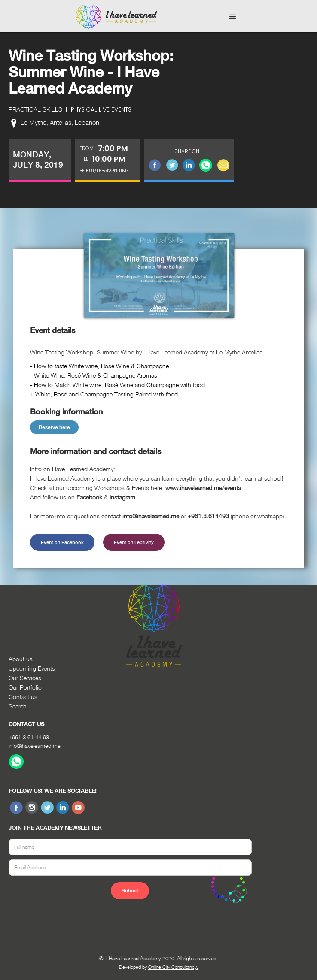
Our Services (25, 678)
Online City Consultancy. (173, 967)
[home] (114, 17)
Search (18, 706)
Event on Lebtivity (134, 542)
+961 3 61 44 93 (29, 737)
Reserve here (54, 427)
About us (21, 659)
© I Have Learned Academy (130, 958)
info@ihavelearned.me (35, 746)
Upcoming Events (32, 668)
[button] (233, 17)
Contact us (23, 697)
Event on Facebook (62, 542)
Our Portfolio (25, 687)
